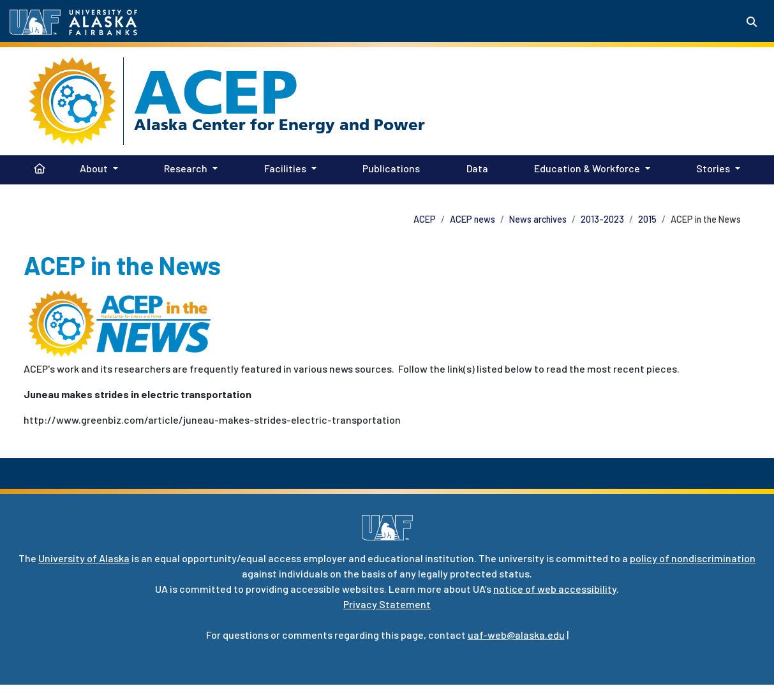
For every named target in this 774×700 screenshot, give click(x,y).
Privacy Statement (387, 604)
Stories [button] (713, 168)
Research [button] (186, 168)
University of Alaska (84, 558)
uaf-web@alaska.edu (516, 635)
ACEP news (473, 219)
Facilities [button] (285, 168)
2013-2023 (602, 219)
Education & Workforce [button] (587, 168)
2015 (647, 219)
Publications (389, 167)
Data (475, 167)
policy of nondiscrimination (693, 558)
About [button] (94, 168)
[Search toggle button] (752, 22)
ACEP (216, 92)
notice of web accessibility (555, 589)
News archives (538, 219)
